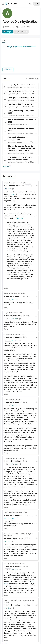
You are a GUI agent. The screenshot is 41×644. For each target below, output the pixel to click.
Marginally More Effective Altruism (22, 62)
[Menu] (3, 4)
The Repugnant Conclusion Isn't (21, 74)
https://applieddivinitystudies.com (22, 47)
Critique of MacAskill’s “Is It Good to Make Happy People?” (19, 578)
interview (19, 195)
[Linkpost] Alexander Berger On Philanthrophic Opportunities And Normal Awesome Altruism (21, 125)
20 (32, 139)
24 (32, 64)
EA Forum (12, 4)
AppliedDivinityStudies (15, 64)
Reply (6, 265)
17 (32, 71)
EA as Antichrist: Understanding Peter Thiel (17, 159)
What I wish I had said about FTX (21, 68)
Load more (7, 143)
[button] (6, 166)
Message (8, 32)
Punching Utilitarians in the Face (21, 81)
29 (32, 83)
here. (13, 171)
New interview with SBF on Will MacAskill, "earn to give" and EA (20, 511)
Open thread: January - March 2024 (15, 489)
